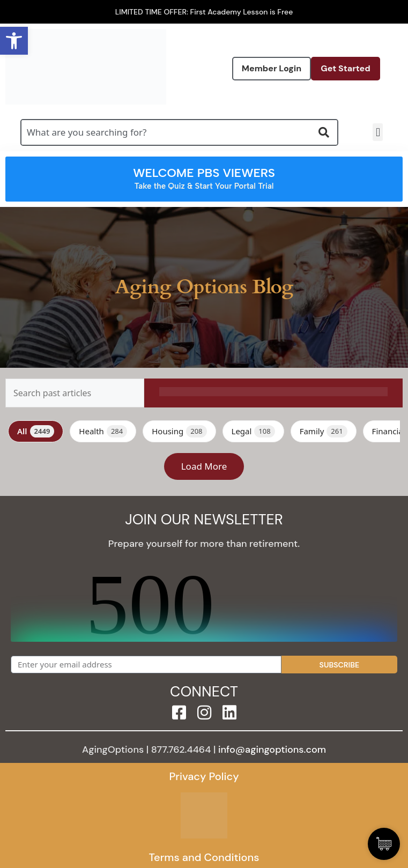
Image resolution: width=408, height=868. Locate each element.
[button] (378, 132)
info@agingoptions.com (272, 750)
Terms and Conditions (204, 857)
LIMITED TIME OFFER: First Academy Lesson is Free (204, 12)
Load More (204, 466)
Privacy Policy (204, 776)
